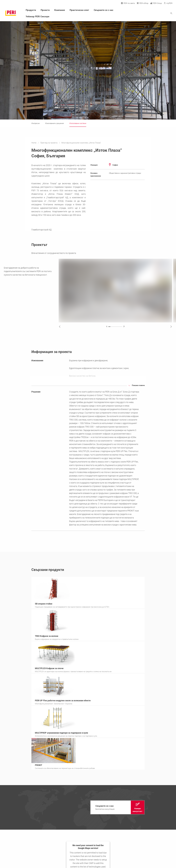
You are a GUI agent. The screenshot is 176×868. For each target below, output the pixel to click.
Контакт (38, 816)
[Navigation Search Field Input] (158, 13)
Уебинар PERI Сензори (37, 16)
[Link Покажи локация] (162, 816)
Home (34, 143)
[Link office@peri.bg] (162, 811)
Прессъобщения (66, 804)
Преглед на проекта (49, 143)
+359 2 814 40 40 (16, 862)
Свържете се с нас (99, 10)
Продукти (30, 10)
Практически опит (77, 10)
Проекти (44, 10)
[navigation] (117, 709)
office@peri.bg (16, 865)
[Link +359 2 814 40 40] (162, 805)
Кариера (64, 808)
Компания (58, 10)
